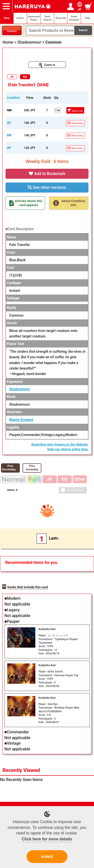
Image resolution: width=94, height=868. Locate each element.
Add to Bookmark (47, 174)
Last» (54, 538)
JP (12, 77)
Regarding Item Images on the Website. (60, 444)
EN (25, 77)
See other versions (47, 187)
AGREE (47, 857)
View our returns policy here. (68, 449)
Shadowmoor (20, 389)
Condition (14, 98)
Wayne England (21, 420)
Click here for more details (47, 839)
